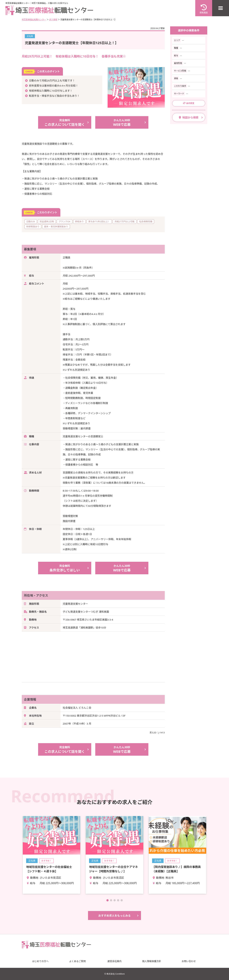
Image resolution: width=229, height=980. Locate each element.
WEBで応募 (122, 122)
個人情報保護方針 (152, 961)
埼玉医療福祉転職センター (34, 20)
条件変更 (189, 103)
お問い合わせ (189, 961)
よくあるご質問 (77, 961)
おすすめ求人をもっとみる (115, 916)
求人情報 (53, 20)
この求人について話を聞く (65, 122)
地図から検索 (189, 117)
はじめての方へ (40, 961)
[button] (108, 900)
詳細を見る (52, 855)
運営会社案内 (115, 961)
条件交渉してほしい (65, 568)
